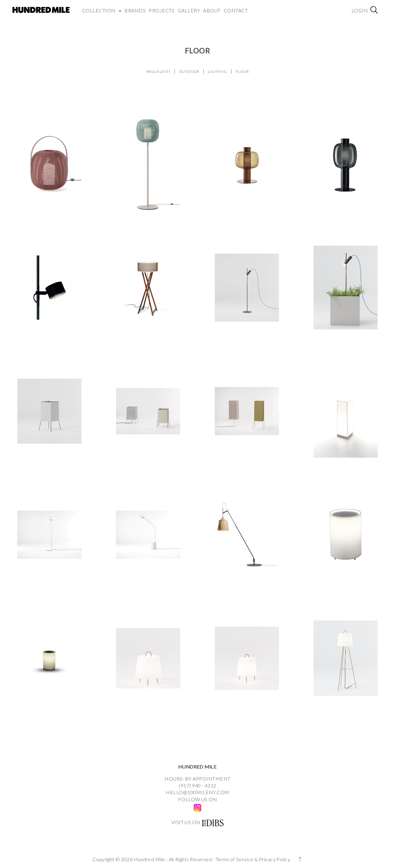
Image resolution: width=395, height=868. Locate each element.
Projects (162, 10)
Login (360, 10)
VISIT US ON (186, 822)
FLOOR (242, 72)
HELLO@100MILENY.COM (197, 792)
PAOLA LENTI (158, 72)
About (212, 10)
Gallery (189, 10)
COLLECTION (102, 10)
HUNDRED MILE (198, 767)
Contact (236, 10)
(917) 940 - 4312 (197, 785)
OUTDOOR (189, 72)
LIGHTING (217, 72)
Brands (135, 10)
